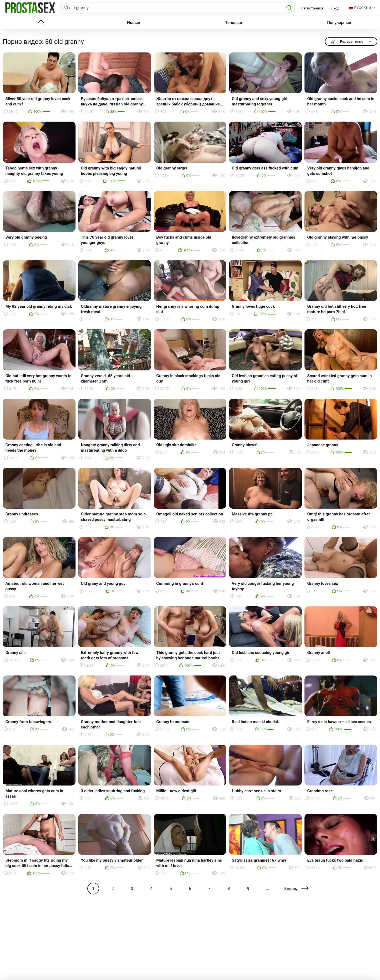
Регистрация (312, 8)
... (268, 889)
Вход (336, 8)
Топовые (234, 23)
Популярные (339, 23)
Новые (134, 23)
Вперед (291, 889)
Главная (41, 23)
